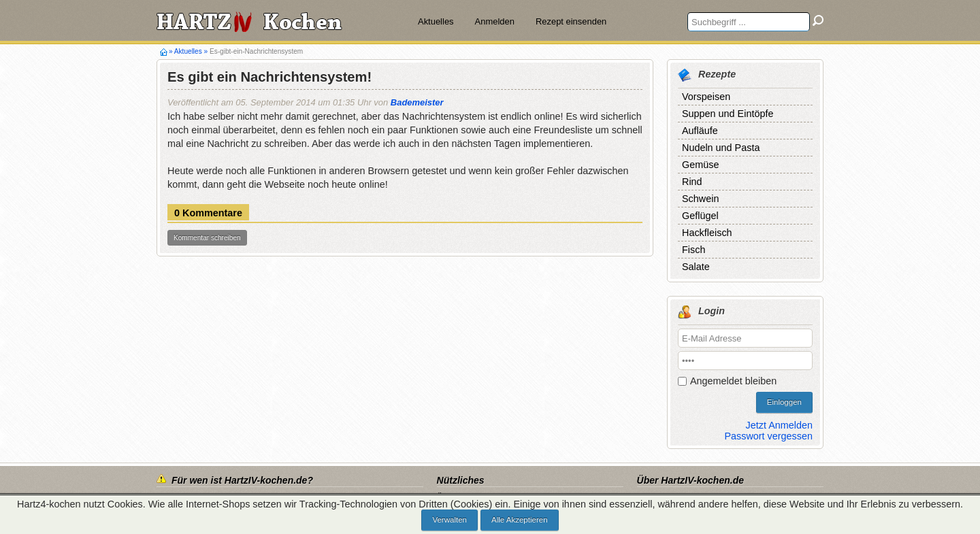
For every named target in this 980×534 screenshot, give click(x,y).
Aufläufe (700, 131)
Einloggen (784, 402)
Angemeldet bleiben (733, 381)
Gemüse (700, 165)
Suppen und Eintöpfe (728, 114)
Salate (696, 267)
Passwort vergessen (768, 436)
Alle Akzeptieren (520, 520)
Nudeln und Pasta (721, 148)
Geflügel (700, 216)
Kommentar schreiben (207, 238)
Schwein (700, 199)
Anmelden (495, 21)
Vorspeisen (706, 97)
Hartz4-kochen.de (164, 52)
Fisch (693, 250)
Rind (692, 182)
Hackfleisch (707, 233)
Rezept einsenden (571, 21)
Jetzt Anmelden (779, 425)
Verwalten (450, 520)
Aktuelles (436, 21)
